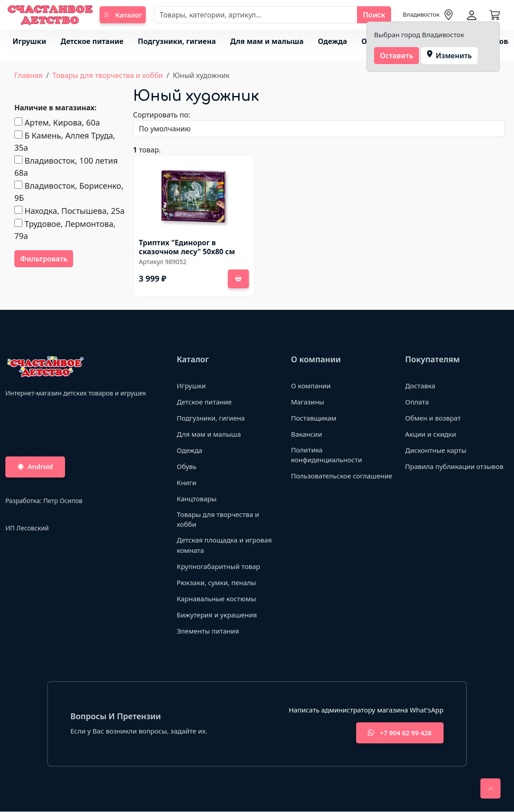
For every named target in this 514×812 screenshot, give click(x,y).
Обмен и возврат (433, 418)
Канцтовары (197, 499)
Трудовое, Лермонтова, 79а (65, 230)
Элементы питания (208, 631)
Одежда (333, 41)
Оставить (397, 56)
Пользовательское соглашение (342, 476)
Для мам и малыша (267, 41)
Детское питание (92, 41)
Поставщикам (314, 418)
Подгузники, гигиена (177, 41)
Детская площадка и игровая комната (224, 545)
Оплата (417, 402)
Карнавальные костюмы (216, 599)
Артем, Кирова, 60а (57, 122)
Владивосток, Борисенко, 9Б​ (69, 192)
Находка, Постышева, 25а (70, 211)
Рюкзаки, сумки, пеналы (216, 582)
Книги (187, 482)
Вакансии (307, 434)
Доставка (420, 386)
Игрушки (29, 41)
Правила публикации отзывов (454, 466)
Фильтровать (44, 259)
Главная (28, 75)
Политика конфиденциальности (327, 455)
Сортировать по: (162, 115)
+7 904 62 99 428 (398, 733)
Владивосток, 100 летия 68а (66, 167)
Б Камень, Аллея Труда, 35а (65, 141)
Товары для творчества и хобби (108, 75)
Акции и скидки (431, 434)
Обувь (187, 466)
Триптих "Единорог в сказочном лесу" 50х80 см (187, 247)
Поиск (374, 15)
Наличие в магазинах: (55, 108)
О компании (311, 386)
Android (37, 467)
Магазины (308, 402)
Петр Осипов (63, 501)
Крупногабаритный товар (218, 566)
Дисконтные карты (436, 450)
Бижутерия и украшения (217, 615)
